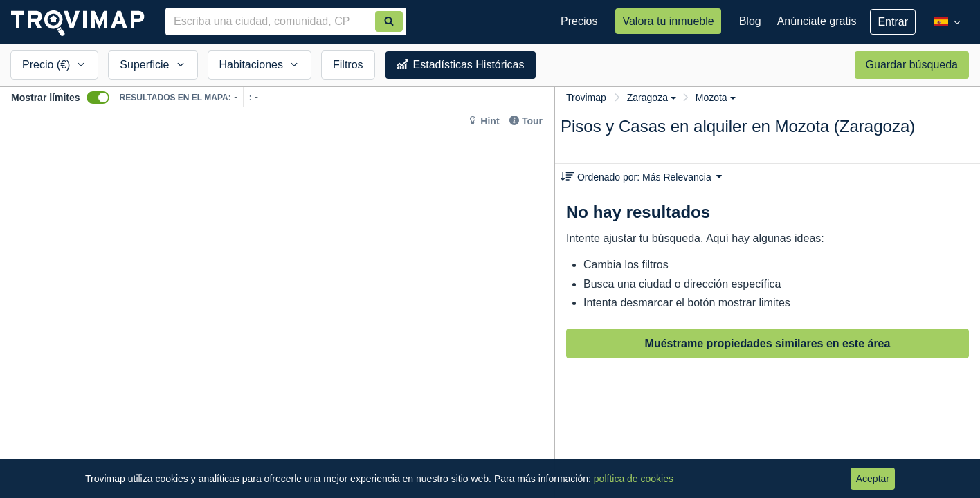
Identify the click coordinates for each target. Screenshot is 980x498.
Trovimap (586, 98)
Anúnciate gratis (817, 21)
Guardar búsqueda (912, 65)
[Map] (277, 304)
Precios (579, 21)
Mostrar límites (46, 98)
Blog (750, 21)
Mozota (716, 98)
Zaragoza (652, 98)
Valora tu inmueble (668, 21)
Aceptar (873, 479)
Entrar (893, 22)
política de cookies (634, 479)
